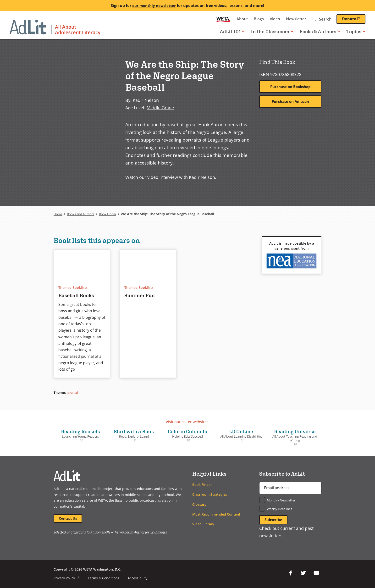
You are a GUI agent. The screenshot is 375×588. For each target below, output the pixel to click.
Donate (354, 19)
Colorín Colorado (187, 435)
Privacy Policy (67, 578)
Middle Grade (160, 107)
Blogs (259, 19)
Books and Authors (83, 214)
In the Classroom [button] (272, 31)
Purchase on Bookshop (290, 87)
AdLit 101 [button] (232, 31)
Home (58, 214)
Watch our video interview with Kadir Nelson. (171, 177)
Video (275, 19)
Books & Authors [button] (320, 31)
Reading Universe (295, 437)
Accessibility (138, 578)
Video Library (203, 524)
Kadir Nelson (146, 100)
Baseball (74, 393)
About (242, 19)
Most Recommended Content (216, 514)
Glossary (199, 504)
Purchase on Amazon (290, 102)
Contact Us (68, 519)
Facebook (290, 573)
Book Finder (112, 214)
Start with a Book (134, 435)
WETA (223, 19)
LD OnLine (241, 435)
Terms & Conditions (104, 578)
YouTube (316, 573)
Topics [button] (356, 31)
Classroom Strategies (210, 494)
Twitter (303, 573)
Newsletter (296, 19)
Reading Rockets (80, 435)
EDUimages (159, 533)
